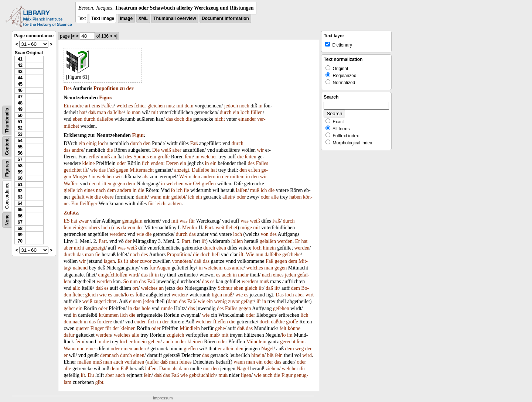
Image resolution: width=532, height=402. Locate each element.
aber (177, 150)
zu (122, 88)
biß (270, 355)
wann (156, 197)
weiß (166, 150)
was (184, 221)
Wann (69, 349)
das (169, 119)
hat (83, 112)
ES (66, 221)
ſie (187, 190)
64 (20, 203)
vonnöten (181, 261)
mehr (243, 275)
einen (127, 349)
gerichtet (73, 170)
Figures (7, 169)
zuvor (146, 261)
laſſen (242, 190)
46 (20, 90)
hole (146, 308)
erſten (254, 170)
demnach (73, 322)
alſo (77, 288)
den (147, 143)
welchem (213, 268)
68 (20, 229)
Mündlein (190, 328)
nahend (80, 268)
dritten (105, 184)
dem (189, 106)
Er (298, 241)
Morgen (81, 177)
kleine (88, 163)
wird (133, 275)
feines (185, 362)
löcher (126, 342)
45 (20, 84)
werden (117, 234)
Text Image (103, 18)
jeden (290, 275)
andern (208, 177)
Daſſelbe (200, 170)
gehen (154, 342)
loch (245, 112)
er (220, 349)
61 (20, 185)
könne (294, 328)
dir (303, 369)
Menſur (190, 228)
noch (244, 106)
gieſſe (69, 190)
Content (7, 147)
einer (91, 349)
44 (20, 78)
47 (20, 97)
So (126, 281)
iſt (85, 170)
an (114, 157)
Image (127, 18)
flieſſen (221, 322)
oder (121, 163)
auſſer (153, 362)
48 (20, 103)
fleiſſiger (88, 204)
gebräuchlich (202, 375)
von (131, 228)
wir (261, 150)
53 (20, 134)
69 (20, 235)
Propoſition (106, 88)
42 (20, 65)
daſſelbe (115, 112)
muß (105, 157)
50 (20, 116)
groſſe (164, 157)
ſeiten (251, 157)
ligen (217, 295)
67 (20, 222)
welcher (209, 157)
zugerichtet (105, 301)
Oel (197, 184)
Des (68, 88)
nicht (220, 119)
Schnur (225, 288)
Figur (105, 98)
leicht (161, 204)
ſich (146, 163)
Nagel (267, 349)
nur (207, 369)
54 (20, 141)
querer (82, 328)
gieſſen (209, 184)
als (146, 177)
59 (20, 172)
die (189, 119)
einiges (80, 228)
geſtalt (78, 197)
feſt (283, 328)
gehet (69, 308)
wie (94, 170)
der (130, 88)
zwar (84, 221)
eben (78, 119)
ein (236, 112)
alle (275, 197)
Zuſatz (71, 213)
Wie (250, 255)
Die (156, 150)
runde (167, 308)
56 (20, 153)
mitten (236, 177)
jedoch (231, 106)
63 (20, 197)
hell (216, 255)
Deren (172, 163)
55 (20, 147)
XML (143, 18)
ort (135, 288)
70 (20, 241)
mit (180, 106)
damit (141, 197)
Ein (67, 106)
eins (96, 106)
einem (135, 301)
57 (20, 159)
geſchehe (291, 255)
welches (125, 106)
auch (226, 275)
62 (20, 191)
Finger (97, 328)
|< (73, 36)
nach (101, 190)
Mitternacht (142, 170)
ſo (128, 112)
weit (220, 228)
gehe (220, 328)
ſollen (237, 241)
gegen (122, 170)
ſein (189, 157)
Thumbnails (7, 120)
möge (246, 228)
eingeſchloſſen (113, 275)
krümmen (109, 315)
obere (108, 197)
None (7, 220)
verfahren (134, 362)
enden (157, 163)
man (102, 112)
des (129, 157)
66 (20, 216)
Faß (194, 143)
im (290, 335)
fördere (105, 322)
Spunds (141, 157)
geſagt (248, 301)
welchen (105, 177)
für (151, 204)
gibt (99, 382)
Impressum (163, 398)
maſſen (84, 362)
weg (299, 349)
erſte (93, 157)
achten (175, 204)
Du (91, 375)
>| (116, 36)
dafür (69, 335)
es (218, 275)
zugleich (175, 335)
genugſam (132, 221)
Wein (185, 177)
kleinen (128, 328)
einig (92, 143)
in (261, 106)
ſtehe (77, 295)
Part (209, 228)
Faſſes (107, 106)
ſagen (109, 261)
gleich (251, 288)
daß (92, 112)
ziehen (272, 369)
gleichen (156, 106)
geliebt (178, 197)
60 (20, 178)
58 (20, 166)
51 (20, 122)
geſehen (281, 308)
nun (260, 255)
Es (120, 261)
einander (247, 119)
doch (179, 119)
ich (80, 190)
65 (20, 210)
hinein (270, 248)
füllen (257, 112)
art (88, 106)
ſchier (140, 106)
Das (280, 295)
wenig (221, 301)
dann (173, 301)
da (124, 228)
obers (94, 228)
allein (228, 197)
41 (20, 59)
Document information (225, 18)
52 (20, 128)
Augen (163, 268)
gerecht (288, 342)
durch (226, 112)
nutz (171, 106)
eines (89, 190)
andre (78, 106)
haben (295, 197)
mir (166, 197)
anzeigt (182, 170)
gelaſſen (268, 241)
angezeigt (95, 248)
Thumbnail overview (175, 18)
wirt (310, 295)
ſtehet (231, 228)
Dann (165, 369)
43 (20, 72)
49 (20, 109)
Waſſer (70, 184)
